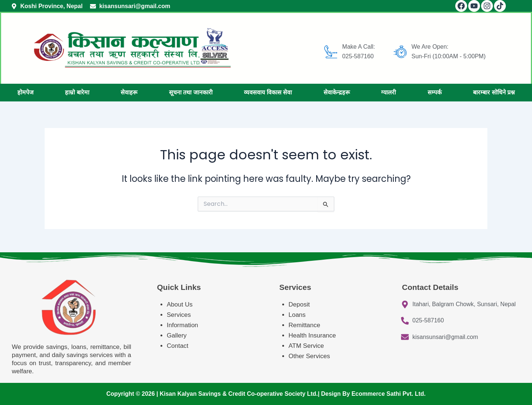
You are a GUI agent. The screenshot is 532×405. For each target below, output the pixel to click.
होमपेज (25, 92)
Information (182, 325)
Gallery (177, 335)
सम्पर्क (435, 92)
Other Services (309, 356)
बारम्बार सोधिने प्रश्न (494, 92)
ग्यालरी (388, 92)
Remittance (304, 325)
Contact (178, 346)
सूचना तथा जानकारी (191, 92)
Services (179, 315)
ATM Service (306, 346)
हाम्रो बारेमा (77, 92)
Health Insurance (313, 335)
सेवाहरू (129, 92)
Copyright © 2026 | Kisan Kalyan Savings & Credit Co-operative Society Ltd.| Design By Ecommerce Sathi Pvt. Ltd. (266, 394)
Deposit (299, 304)
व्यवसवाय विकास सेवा (268, 92)
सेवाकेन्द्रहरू (337, 92)
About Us (180, 304)
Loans (297, 315)
